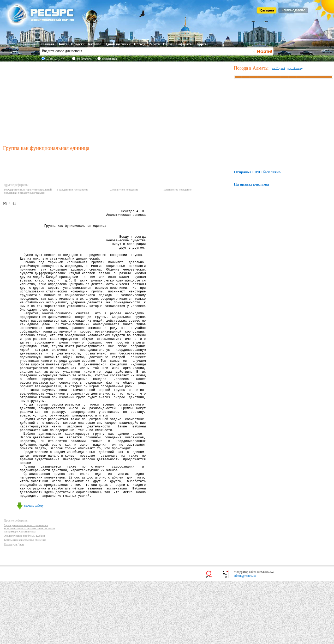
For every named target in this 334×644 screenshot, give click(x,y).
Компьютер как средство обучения (25, 603)
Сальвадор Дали (14, 607)
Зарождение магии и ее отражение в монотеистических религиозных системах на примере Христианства (29, 592)
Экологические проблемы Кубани (24, 599)
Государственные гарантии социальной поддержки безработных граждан (28, 191)
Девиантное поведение (124, 189)
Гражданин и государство (73, 189)
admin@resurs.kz (245, 639)
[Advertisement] (117, 103)
